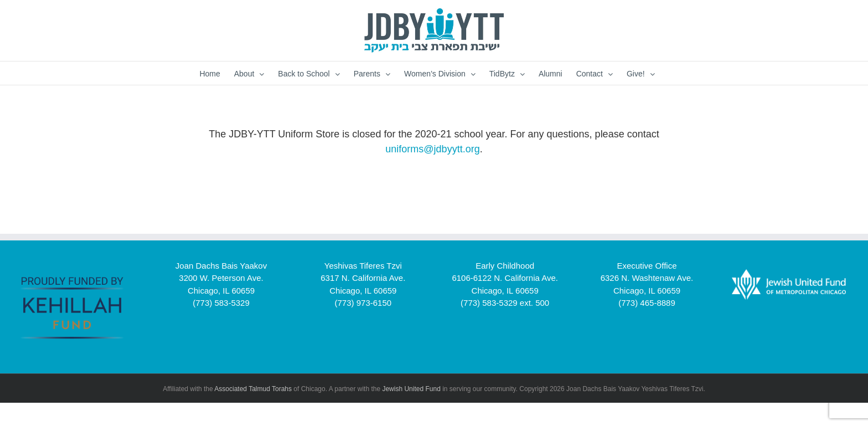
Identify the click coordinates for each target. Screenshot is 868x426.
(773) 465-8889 (647, 303)
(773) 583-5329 (221, 303)
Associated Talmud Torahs (253, 389)
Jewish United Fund (411, 389)
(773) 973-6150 (363, 303)
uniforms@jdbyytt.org (432, 149)
